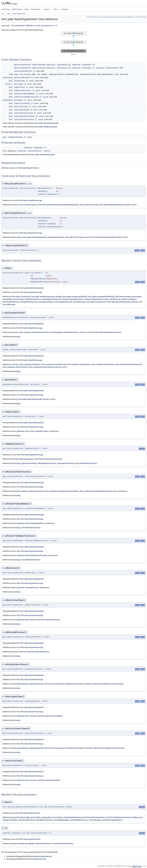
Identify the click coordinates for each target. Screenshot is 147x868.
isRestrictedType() (129, 299)
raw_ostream (26, 74)
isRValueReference (22, 90)
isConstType (19, 81)
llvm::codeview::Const (21, 431)
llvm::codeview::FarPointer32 (54, 364)
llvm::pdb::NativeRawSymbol (47, 123)
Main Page (6, 9)
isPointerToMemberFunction (26, 97)
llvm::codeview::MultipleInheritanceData (62, 491)
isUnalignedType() (46, 302)
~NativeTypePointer (23, 71)
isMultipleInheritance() (51, 299)
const (117, 74)
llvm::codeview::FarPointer (30, 364)
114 (18, 647)
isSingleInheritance (23, 113)
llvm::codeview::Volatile (50, 780)
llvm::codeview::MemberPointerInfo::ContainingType (41, 332)
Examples (65, 9)
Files (56, 9)
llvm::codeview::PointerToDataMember (28, 523)
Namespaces (36, 9)
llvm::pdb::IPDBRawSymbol (46, 127)
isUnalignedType (21, 110)
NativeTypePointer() (114, 820)
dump (16, 74)
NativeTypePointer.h (30, 168)
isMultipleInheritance (24, 116)
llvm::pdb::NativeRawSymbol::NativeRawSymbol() (59, 205)
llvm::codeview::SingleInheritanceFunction (106, 684)
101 (18, 395)
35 (17, 292)
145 (18, 776)
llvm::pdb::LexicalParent (96, 302)
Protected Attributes (128, 17)
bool (11, 81)
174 (18, 487)
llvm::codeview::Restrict (50, 620)
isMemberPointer (15, 137)
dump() (17, 337)
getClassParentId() (123, 297)
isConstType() (19, 299)
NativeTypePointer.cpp (33, 200)
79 (17, 360)
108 (18, 583)
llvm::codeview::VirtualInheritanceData (68, 748)
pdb (9, 14)
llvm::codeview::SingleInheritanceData (68, 684)
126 (18, 551)
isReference (19, 87)
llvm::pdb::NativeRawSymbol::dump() (46, 297)
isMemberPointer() (33, 299)
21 (16, 168)
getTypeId (18, 100)
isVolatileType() (79, 302)
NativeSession (40, 65)
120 (18, 519)
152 (18, 712)
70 (17, 328)
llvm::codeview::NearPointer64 (42, 367)
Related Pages (17, 9)
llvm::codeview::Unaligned (51, 716)
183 (18, 744)
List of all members (141, 17)
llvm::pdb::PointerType (89, 205)
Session (52, 65)
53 (17, 839)
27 (17, 233)
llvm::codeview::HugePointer (79, 364)
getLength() (137, 297)
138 (18, 615)
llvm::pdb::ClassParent (21, 297)
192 (18, 455)
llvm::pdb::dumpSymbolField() (75, 297)
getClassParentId (22, 78)
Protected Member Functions (112, 17)
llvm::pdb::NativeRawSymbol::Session (115, 205)
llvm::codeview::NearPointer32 (15, 367)
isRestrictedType (22, 103)
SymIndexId (62, 65)
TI (93, 65)
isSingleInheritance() (29, 302)
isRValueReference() (11, 302)
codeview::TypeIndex (82, 65)
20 (17, 200)
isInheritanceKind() (20, 491)
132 (18, 427)
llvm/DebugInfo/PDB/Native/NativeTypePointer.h (34, 26)
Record (47, 151)
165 (18, 679)
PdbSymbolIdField (57, 74)
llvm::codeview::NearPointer (103, 364)
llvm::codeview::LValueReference (25, 587)
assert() (15, 205)
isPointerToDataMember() (72, 299)
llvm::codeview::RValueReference (36, 652)
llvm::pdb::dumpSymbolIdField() (101, 297)
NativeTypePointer (19, 14)
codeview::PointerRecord (108, 68)
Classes (48, 9)
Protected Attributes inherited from (28, 155)
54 (17, 813)
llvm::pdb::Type (9, 304)
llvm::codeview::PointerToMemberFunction (30, 555)
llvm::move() (17, 237)
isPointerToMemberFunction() (96, 299)
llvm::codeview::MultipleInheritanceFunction (98, 491)
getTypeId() (8, 299)
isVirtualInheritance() (63, 302)
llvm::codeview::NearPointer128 (129, 364)
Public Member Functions (94, 17)
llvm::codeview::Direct (28, 205)
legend (74, 54)
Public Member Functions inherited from (30, 123)
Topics (26, 9)
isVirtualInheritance (24, 119)
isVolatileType (21, 107)
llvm (3, 14)
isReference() (115, 299)
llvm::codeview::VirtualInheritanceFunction (107, 748)
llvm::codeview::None (40, 431)
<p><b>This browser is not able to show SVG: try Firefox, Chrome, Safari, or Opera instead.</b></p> (74, 42)
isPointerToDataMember (24, 94)
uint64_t (9, 84)
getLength (18, 84)
